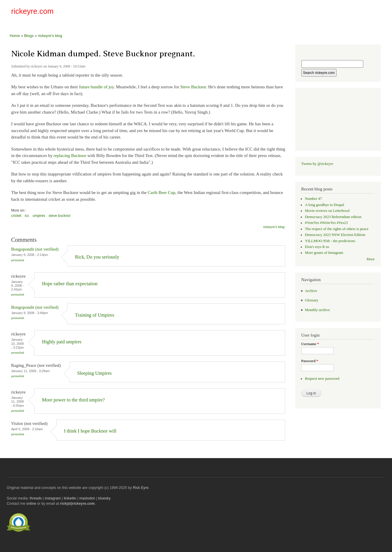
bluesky (104, 498)
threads (36, 498)
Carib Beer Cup (161, 193)
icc (27, 216)
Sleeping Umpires (94, 373)
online (31, 504)
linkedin (70, 498)
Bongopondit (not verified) (35, 249)
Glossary (311, 300)
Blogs (29, 36)
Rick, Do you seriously (97, 257)
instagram (53, 498)
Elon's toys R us (317, 247)
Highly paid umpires (62, 342)
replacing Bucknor (70, 156)
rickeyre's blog (50, 36)
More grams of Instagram (324, 253)
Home (15, 36)
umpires (39, 216)
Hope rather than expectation (70, 284)
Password (310, 361)
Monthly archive (317, 310)
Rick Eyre (141, 488)
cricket (16, 216)
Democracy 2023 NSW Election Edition (335, 235)
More (371, 259)
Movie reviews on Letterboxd (327, 211)
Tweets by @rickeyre (317, 164)
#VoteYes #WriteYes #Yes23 (326, 223)
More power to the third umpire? (73, 400)
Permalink (18, 260)
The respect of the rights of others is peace (337, 229)
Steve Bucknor (193, 87)
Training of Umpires (94, 315)
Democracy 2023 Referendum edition (333, 217)
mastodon (87, 498)
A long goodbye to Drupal (324, 205)
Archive (311, 291)
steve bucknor (60, 216)
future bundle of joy (96, 87)
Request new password (322, 379)
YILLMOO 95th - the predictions (330, 241)
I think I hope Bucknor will (90, 431)
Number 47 (313, 199)
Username (310, 344)
